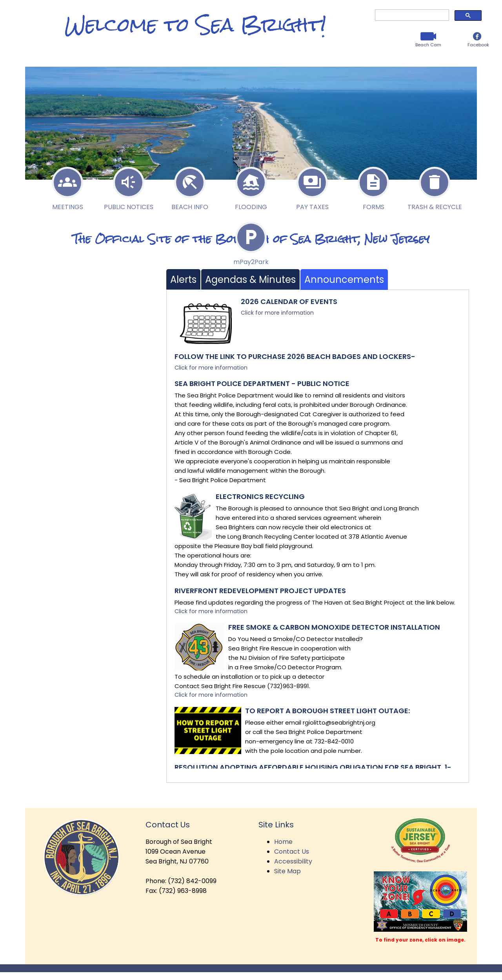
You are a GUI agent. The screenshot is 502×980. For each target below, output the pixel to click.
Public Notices (129, 186)
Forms (373, 186)
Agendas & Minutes (250, 280)
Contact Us (292, 852)
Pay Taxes (312, 186)
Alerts (183, 280)
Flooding (251, 186)
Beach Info (190, 186)
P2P (251, 241)
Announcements (344, 280)
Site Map (287, 871)
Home (283, 842)
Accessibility (293, 861)
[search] (411, 15)
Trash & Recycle (435, 186)
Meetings (67, 186)
